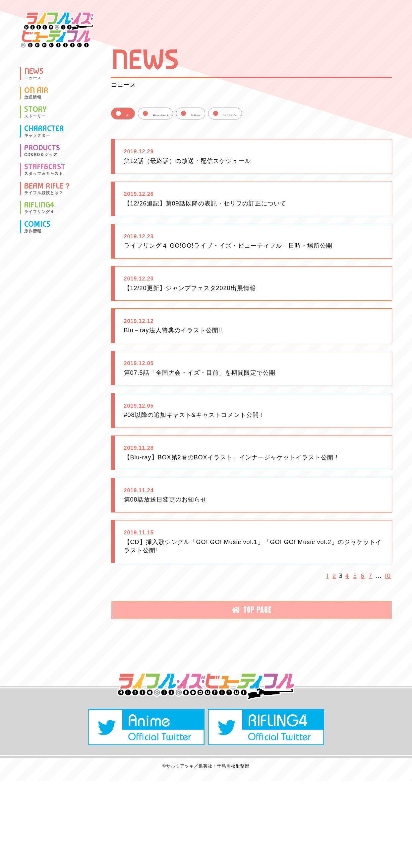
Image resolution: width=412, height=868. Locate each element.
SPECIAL (255, 114)
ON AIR (36, 93)
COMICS (37, 227)
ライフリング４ (318, 114)
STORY (35, 112)
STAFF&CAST (45, 169)
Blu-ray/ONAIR (192, 114)
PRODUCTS (42, 150)
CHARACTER (44, 131)
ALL (135, 114)
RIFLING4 (39, 207)
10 (389, 678)
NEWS (34, 74)
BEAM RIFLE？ (48, 189)
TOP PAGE (251, 715)
